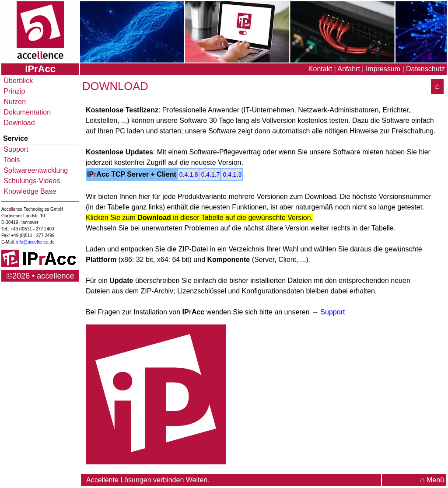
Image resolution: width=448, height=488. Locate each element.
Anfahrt (349, 69)
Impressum (383, 69)
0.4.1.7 (211, 174)
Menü (432, 480)
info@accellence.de (35, 242)
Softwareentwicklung (35, 170)
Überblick (17, 81)
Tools (11, 160)
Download (18, 123)
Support (15, 149)
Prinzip (13, 91)
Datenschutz (425, 69)
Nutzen (14, 102)
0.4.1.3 (232, 174)
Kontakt (320, 69)
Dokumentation (26, 112)
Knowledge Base (29, 191)
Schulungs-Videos (31, 181)
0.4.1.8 (189, 174)
